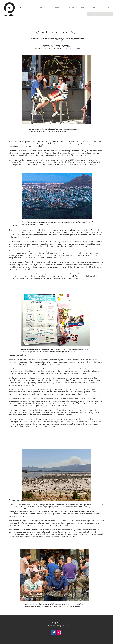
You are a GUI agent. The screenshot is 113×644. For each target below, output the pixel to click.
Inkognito (60, 625)
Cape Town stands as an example (65, 534)
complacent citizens (68, 164)
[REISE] (108, 8)
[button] (37, 8)
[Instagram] (59, 633)
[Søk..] (100, 14)
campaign (54, 230)
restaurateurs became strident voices (62, 278)
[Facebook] (54, 633)
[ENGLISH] (97, 8)
